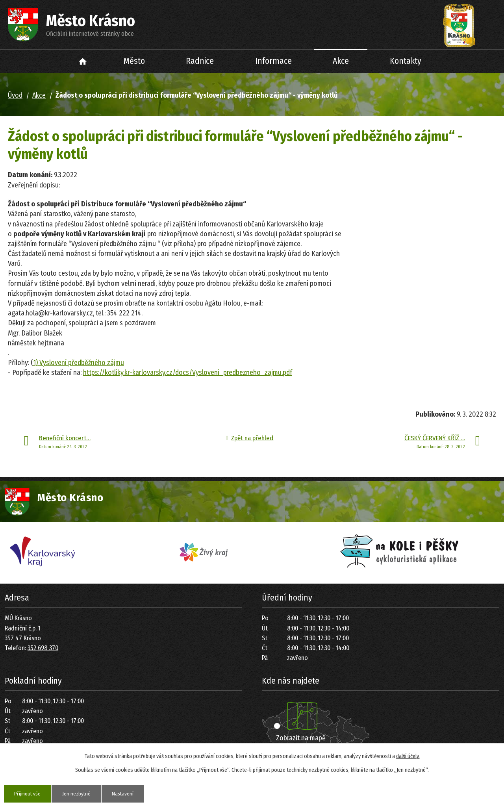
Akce (341, 61)
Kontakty (406, 61)
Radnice (200, 61)
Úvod (83, 61)
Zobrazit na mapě (301, 738)
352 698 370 (43, 648)
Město (134, 61)
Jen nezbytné (80, 793)
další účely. (408, 756)
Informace (273, 61)
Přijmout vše (29, 793)
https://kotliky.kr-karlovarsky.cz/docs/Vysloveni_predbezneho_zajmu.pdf (188, 373)
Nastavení (129, 793)
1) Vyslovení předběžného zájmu (79, 363)
